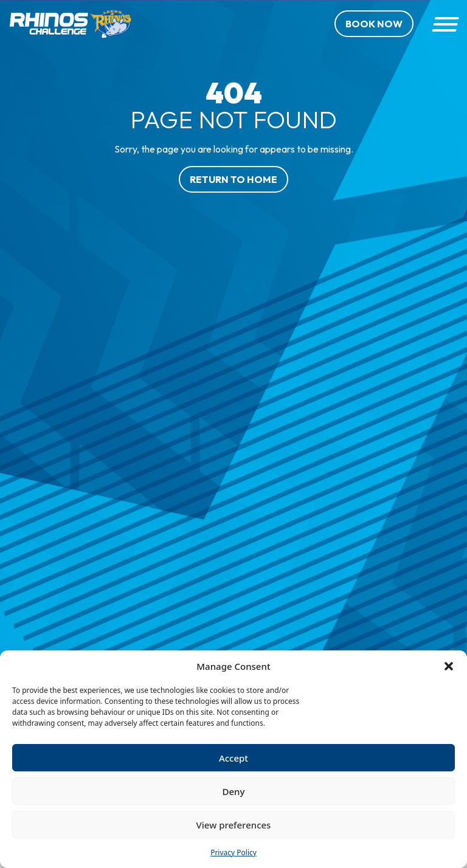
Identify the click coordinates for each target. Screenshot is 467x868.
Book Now (374, 24)
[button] (449, 666)
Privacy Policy (233, 852)
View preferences (234, 825)
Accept (233, 758)
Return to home (233, 179)
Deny (234, 791)
